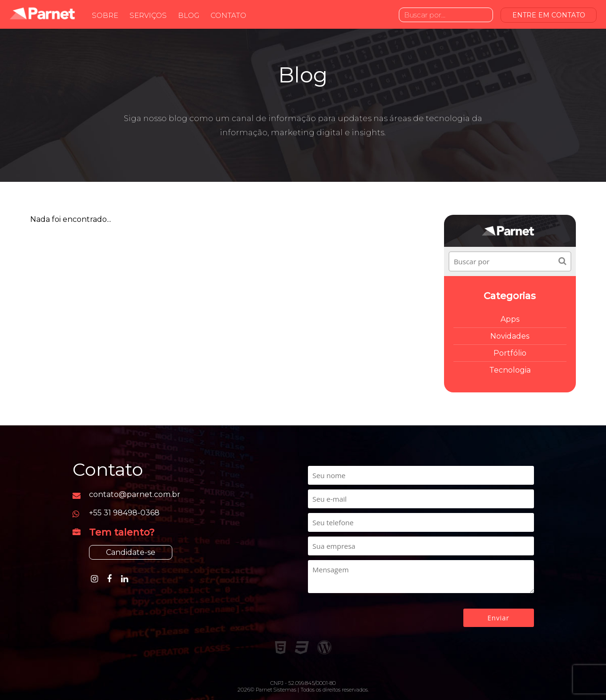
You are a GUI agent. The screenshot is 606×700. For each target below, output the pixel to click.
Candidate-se (131, 552)
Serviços (148, 15)
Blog (189, 15)
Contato (228, 15)
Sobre (105, 15)
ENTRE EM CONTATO (549, 15)
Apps (510, 319)
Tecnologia (510, 370)
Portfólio (510, 353)
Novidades (510, 336)
